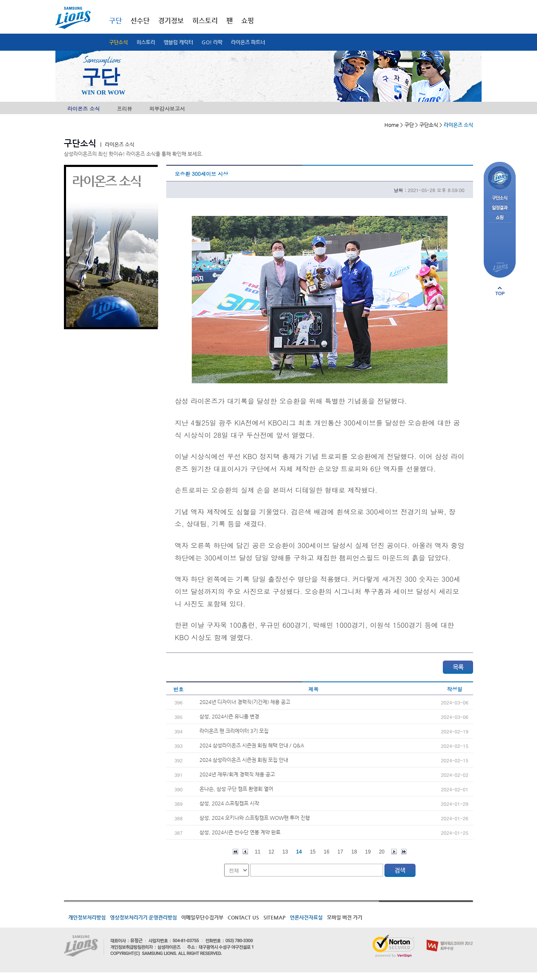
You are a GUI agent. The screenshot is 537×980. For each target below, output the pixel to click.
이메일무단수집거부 (202, 917)
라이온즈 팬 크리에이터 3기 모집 (234, 731)
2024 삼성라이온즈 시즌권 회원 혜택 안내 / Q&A (252, 745)
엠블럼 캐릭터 (178, 42)
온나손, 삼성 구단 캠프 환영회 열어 (236, 789)
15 (313, 852)
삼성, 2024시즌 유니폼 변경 (229, 716)
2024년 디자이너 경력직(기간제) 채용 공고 (245, 702)
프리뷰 (124, 108)
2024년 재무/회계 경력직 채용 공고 (237, 774)
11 (258, 852)
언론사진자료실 (306, 917)
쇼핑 (248, 21)
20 (382, 852)
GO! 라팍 (212, 42)
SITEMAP (274, 917)
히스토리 (146, 42)
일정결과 (500, 208)
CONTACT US (243, 917)
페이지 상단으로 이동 (500, 291)
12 (271, 852)
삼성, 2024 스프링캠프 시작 (229, 803)
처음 (235, 852)
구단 (115, 21)
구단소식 (118, 42)
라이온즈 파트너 (248, 42)
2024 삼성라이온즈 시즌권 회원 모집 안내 (244, 760)
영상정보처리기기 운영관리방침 (143, 917)
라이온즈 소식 (84, 108)
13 (285, 852)
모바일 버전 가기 (345, 917)
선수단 (140, 21)
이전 (245, 852)
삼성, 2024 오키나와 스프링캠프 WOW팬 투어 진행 (255, 818)
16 (327, 852)
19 (368, 852)
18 (354, 852)
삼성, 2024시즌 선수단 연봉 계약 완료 (240, 832)
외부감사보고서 (167, 108)
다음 (394, 852)
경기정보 (171, 21)
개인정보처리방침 (87, 917)
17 (340, 852)
